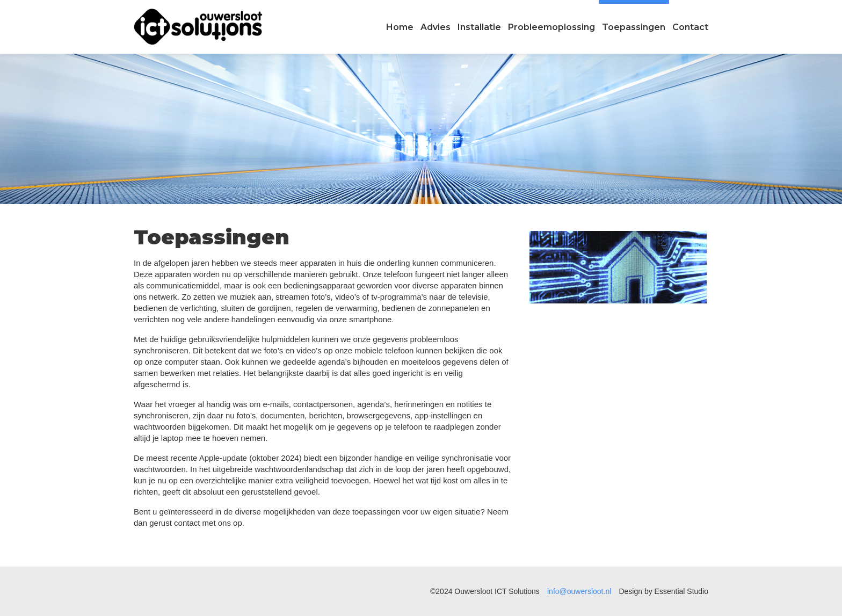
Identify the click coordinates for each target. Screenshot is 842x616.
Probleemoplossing (551, 27)
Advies (435, 27)
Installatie (479, 27)
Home (400, 27)
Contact (690, 27)
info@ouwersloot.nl (579, 591)
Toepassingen (634, 27)
